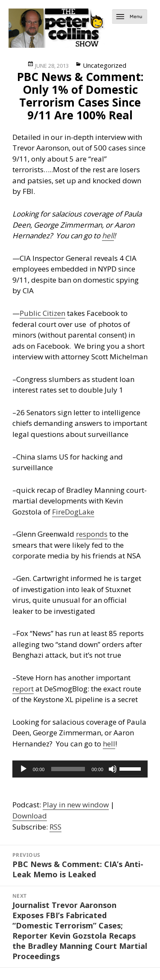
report (23, 689)
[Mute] (113, 769)
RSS (55, 827)
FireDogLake (73, 512)
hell (108, 236)
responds (92, 534)
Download (30, 816)
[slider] (68, 769)
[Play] (23, 769)
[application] (80, 769)
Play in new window (76, 805)
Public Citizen (42, 313)
